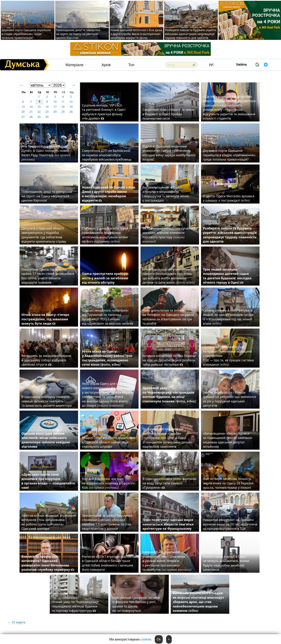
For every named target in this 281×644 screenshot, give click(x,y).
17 (55, 107)
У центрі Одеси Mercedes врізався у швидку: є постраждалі (229, 198)
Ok (159, 639)
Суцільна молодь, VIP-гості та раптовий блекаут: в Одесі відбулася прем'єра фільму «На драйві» (104, 112)
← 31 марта (17, 622)
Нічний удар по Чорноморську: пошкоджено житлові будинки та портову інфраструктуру (75, 606)
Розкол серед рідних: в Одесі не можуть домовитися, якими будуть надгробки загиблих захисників (226, 563)
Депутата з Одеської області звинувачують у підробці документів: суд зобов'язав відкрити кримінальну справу (44, 235)
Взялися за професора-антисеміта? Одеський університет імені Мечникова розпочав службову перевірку (48, 563)
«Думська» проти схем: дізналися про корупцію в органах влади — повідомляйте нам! (48, 481)
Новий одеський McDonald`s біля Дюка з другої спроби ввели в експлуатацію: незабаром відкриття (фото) (136, 34)
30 (47, 117)
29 (39, 117)
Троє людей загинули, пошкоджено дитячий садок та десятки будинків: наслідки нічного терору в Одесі (227, 276)
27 (23, 117)
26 (71, 112)
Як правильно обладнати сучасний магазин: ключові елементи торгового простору (169, 235)
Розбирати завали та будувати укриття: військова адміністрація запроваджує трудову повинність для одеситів (191, 34)
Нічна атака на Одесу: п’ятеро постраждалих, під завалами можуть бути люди (45, 319)
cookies (146, 639)
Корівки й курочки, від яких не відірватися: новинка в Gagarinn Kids (109, 483)
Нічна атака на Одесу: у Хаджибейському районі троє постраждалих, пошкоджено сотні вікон (107, 358)
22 (39, 112)
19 (71, 107)
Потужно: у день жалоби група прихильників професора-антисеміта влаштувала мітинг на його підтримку (105, 235)
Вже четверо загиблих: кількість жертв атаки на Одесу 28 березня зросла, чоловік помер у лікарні (228, 483)
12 (71, 102)
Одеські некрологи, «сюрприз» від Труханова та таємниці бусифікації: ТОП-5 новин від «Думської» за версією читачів (108, 317)
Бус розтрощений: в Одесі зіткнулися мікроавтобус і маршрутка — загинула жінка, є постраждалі (166, 194)
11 (63, 102)
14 (31, 107)
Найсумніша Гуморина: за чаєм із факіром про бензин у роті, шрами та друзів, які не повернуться (136, 604)
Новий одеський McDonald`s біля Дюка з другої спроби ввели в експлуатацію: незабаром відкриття (109, 194)
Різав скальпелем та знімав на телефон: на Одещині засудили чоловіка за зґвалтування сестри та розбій (168, 317)
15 (39, 107)
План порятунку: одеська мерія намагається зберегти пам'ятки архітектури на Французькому (168, 524)
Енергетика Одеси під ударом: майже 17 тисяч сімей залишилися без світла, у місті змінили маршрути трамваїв (48, 276)
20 (23, 112)
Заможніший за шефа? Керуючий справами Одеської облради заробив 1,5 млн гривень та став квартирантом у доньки (107, 522)
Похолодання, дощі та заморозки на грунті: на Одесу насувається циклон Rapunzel (78, 34)
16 (47, 107)
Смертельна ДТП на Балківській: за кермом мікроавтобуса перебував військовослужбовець (107, 155)
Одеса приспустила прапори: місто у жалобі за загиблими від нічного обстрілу (105, 278)
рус (211, 64)
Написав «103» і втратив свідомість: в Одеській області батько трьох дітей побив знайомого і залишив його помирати (109, 563)
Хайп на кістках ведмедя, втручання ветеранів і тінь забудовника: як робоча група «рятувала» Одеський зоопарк (49, 522)
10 (55, 102)
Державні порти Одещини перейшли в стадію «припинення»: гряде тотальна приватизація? (26, 34)
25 (63, 112)
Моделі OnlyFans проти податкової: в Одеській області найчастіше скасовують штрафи (109, 442)
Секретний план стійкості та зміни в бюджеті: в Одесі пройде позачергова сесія (168, 114)
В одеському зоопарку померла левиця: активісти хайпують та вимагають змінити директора (47, 401)
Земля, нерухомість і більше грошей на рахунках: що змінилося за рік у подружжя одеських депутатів (229, 399)
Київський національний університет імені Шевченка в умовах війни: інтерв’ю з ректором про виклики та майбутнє (167, 561)
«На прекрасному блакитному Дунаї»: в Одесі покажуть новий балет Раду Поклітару (46, 153)
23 (47, 112)
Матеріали (75, 65)
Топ (131, 65)
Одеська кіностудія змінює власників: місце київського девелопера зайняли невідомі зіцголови (46, 440)
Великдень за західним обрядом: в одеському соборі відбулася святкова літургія (47, 360)
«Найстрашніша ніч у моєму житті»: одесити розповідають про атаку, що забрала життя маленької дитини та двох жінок (169, 276)
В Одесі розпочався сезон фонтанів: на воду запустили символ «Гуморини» (170, 483)
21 (31, 112)
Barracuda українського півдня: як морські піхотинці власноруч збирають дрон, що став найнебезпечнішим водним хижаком (198, 602)
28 (31, 117)
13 (23, 107)
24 (55, 112)
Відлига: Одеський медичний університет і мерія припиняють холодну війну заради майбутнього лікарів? (169, 153)
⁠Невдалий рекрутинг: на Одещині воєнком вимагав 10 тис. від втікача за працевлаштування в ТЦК (230, 524)
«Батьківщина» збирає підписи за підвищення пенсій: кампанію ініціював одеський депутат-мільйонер (228, 440)
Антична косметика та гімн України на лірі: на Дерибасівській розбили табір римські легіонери (169, 360)
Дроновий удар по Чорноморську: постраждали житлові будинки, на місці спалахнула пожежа (169, 397)
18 (63, 107)
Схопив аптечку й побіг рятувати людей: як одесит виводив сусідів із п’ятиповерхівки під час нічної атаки (228, 317)
